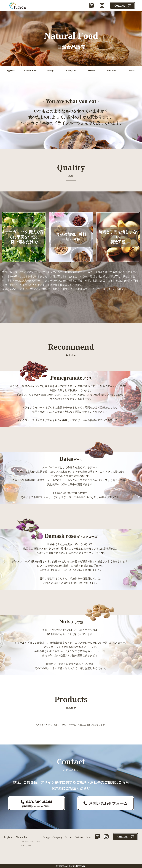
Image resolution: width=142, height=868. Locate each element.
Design (46, 837)
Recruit (68, 837)
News (88, 837)
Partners (79, 837)
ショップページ (27, 846)
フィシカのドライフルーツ (31, 841)
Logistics (9, 837)
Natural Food (23, 837)
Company (57, 837)
